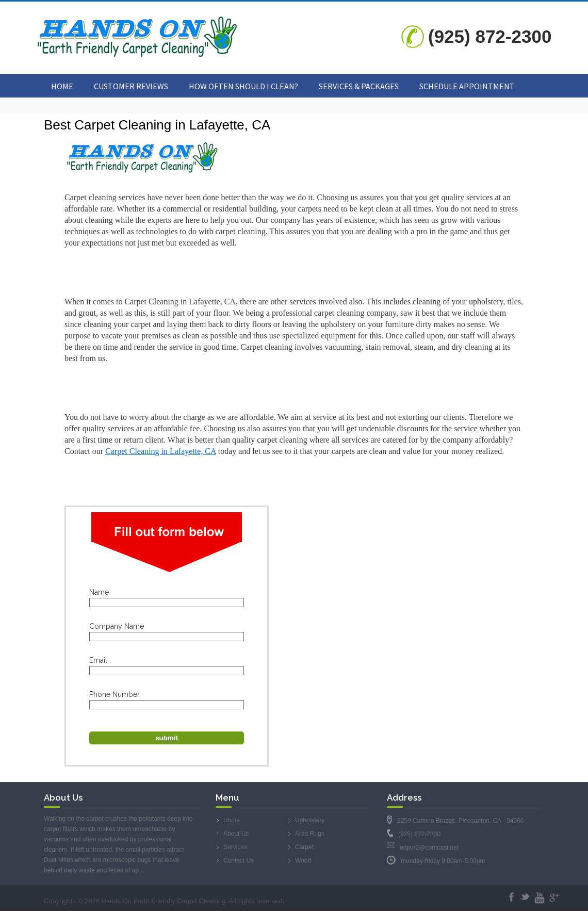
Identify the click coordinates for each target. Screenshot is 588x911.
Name (99, 592)
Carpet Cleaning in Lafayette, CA (161, 451)
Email (98, 660)
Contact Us (239, 860)
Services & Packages (359, 86)
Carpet (304, 847)
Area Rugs (310, 834)
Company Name (117, 626)
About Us (236, 834)
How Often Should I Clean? (243, 86)
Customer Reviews (131, 86)
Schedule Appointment (467, 86)
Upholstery (310, 820)
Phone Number (115, 694)
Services (235, 847)
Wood (303, 860)
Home (62, 86)
